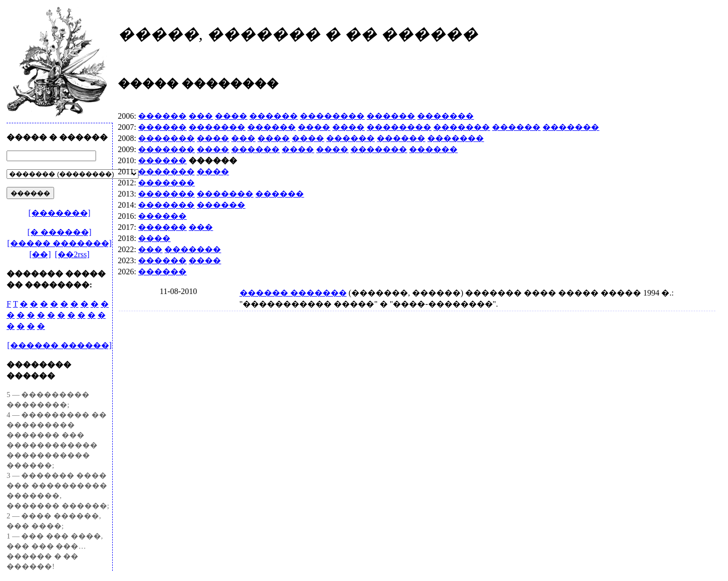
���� (231, 116)
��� (201, 116)
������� (445, 116)
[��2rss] (72, 254)
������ (162, 116)
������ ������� (293, 293)
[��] (40, 254)
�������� (332, 116)
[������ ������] (59, 345)
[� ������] (59, 232)
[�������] (59, 213)
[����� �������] (59, 243)
